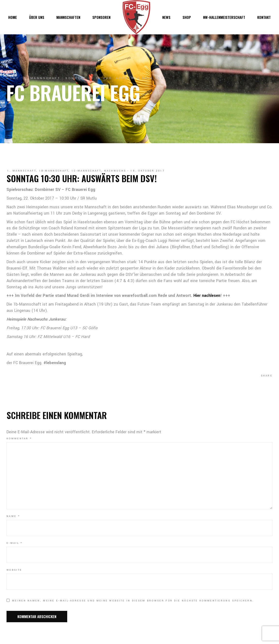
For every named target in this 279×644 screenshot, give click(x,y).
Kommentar (19, 439)
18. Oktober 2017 (148, 171)
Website (14, 570)
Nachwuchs (115, 171)
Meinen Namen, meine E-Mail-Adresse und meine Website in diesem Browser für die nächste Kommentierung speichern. (133, 601)
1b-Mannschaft (54, 171)
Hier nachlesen (207, 296)
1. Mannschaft (42, 78)
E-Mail (15, 543)
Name (13, 516)
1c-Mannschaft (86, 171)
